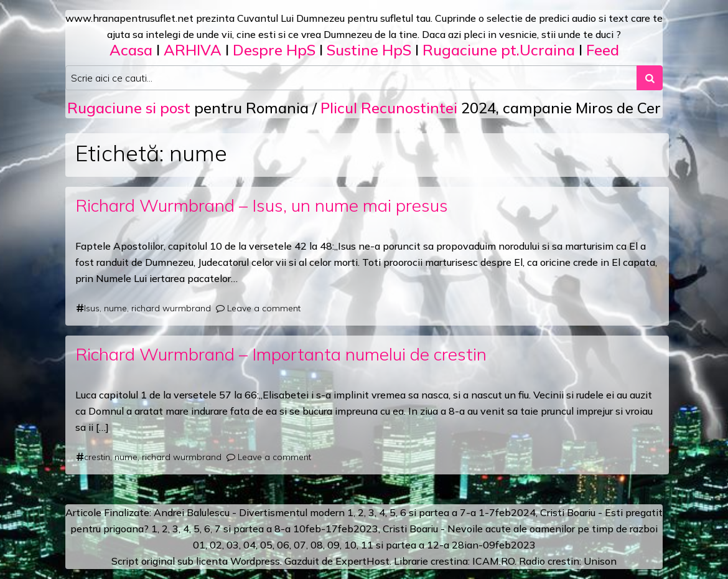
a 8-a (278, 529)
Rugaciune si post (129, 108)
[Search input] (351, 78)
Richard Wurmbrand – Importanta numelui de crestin (281, 354)
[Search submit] (650, 78)
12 (433, 545)
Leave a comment (264, 308)
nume (115, 308)
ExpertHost (362, 561)
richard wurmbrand (171, 308)
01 (199, 545)
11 (367, 545)
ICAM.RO (493, 561)
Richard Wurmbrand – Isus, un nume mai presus (262, 205)
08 (317, 545)
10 (350, 545)
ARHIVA (193, 50)
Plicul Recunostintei (389, 108)
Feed (603, 50)
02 (216, 545)
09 (334, 545)
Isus (92, 308)
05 (266, 545)
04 (250, 545)
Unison (600, 561)
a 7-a (464, 512)
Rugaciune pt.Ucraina (499, 50)
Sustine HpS (369, 50)
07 (300, 545)
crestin (97, 457)
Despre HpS (274, 50)
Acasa (131, 50)
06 (283, 545)
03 (233, 545)
